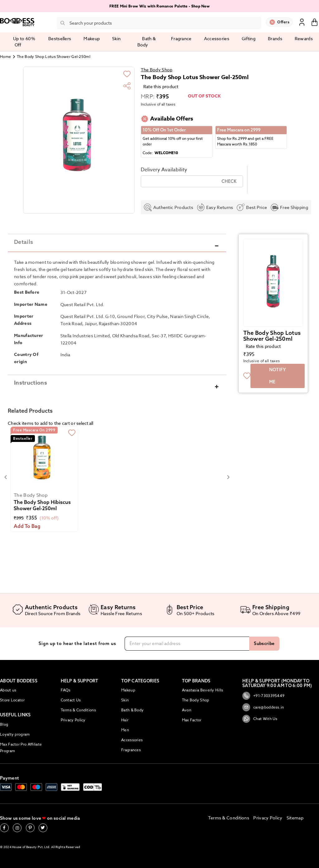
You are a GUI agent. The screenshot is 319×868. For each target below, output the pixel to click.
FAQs (66, 690)
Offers (283, 22)
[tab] (117, 248)
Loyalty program (15, 734)
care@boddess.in (263, 707)
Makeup (128, 690)
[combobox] (159, 23)
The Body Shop (157, 70)
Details (24, 248)
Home (5, 57)
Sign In (302, 22)
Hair (125, 720)
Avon (187, 710)
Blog (4, 724)
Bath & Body (132, 710)
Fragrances (131, 750)
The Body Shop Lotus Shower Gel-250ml (272, 342)
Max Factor (192, 720)
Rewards (304, 38)
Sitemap (295, 818)
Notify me (278, 382)
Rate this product (161, 86)
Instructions (31, 389)
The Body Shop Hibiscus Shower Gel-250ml (42, 511)
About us (8, 690)
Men (125, 730)
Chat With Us (260, 719)
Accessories (132, 740)
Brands (275, 38)
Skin (125, 700)
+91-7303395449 (263, 696)
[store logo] (17, 22)
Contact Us (71, 700)
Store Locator (12, 700)
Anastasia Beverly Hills (203, 690)
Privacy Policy (73, 720)
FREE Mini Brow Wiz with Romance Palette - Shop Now (159, 6)
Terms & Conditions (78, 710)
